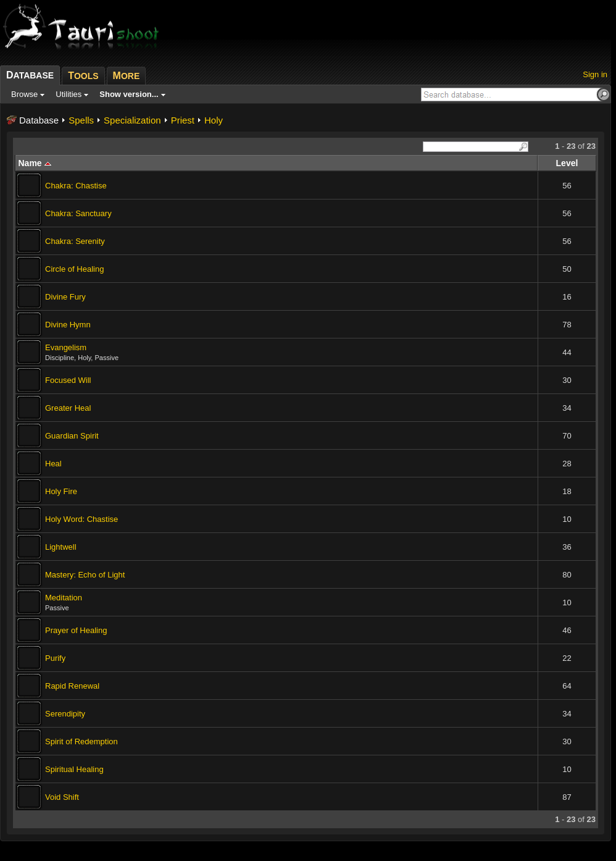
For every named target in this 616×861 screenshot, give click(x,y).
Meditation (64, 598)
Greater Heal (68, 408)
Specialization (132, 120)
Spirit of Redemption (81, 741)
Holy (214, 120)
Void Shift (62, 797)
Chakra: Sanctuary (78, 213)
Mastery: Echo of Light (85, 575)
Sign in (595, 74)
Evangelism (66, 347)
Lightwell (61, 547)
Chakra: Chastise (76, 186)
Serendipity (65, 714)
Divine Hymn (68, 325)
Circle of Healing (74, 269)
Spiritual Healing (74, 769)
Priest (183, 120)
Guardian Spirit (72, 436)
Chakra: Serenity (75, 241)
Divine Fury (65, 297)
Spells (81, 120)
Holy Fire (61, 491)
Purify (55, 658)
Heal (53, 464)
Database (39, 120)
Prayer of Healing (76, 630)
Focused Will (68, 380)
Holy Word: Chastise (81, 519)
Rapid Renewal (72, 686)
